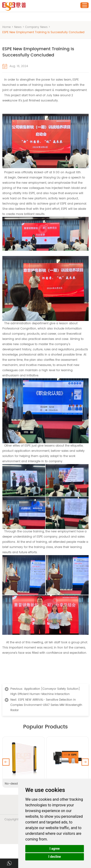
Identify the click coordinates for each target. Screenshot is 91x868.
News (18, 27)
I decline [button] (54, 857)
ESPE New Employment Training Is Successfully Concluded (43, 32)
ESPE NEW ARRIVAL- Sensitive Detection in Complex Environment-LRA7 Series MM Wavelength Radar (46, 705)
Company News (36, 27)
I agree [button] (54, 849)
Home (6, 27)
